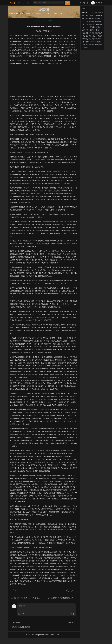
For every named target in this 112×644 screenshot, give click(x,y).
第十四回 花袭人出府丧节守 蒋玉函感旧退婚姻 (33, 598)
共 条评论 (17, 622)
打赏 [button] (15, 591)
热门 (24, 3)
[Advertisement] (44, 81)
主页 (44, 31)
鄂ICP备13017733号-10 (53, 635)
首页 (19, 3)
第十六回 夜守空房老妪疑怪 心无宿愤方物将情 (67, 598)
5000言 (12, 3)
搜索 (67, 3)
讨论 (29, 3)
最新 (69, 622)
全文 (44, 20)
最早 (74, 622)
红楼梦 (50, 20)
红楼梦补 (49, 31)
